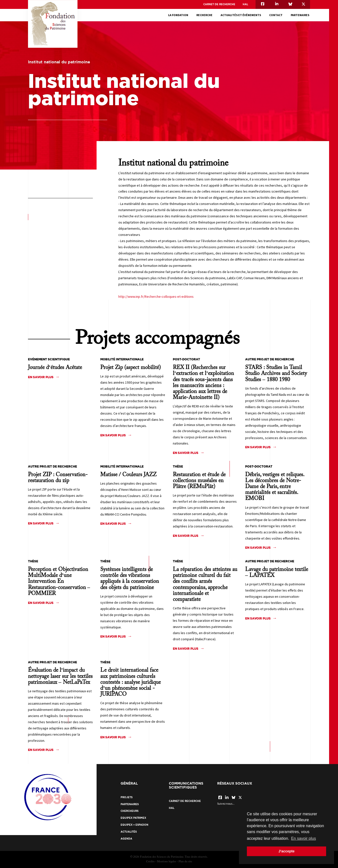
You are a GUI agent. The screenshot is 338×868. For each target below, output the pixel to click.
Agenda (126, 839)
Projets (127, 797)
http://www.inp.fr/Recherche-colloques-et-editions (156, 297)
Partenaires (301, 15)
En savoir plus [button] (303, 838)
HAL (245, 4)
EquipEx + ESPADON (134, 825)
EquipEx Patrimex (133, 818)
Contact (277, 15)
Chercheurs (130, 811)
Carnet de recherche (219, 4)
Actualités (129, 832)
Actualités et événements (242, 15)
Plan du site (185, 862)
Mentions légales (167, 862)
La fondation (179, 15)
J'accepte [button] (286, 851)
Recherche (205, 15)
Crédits (150, 862)
